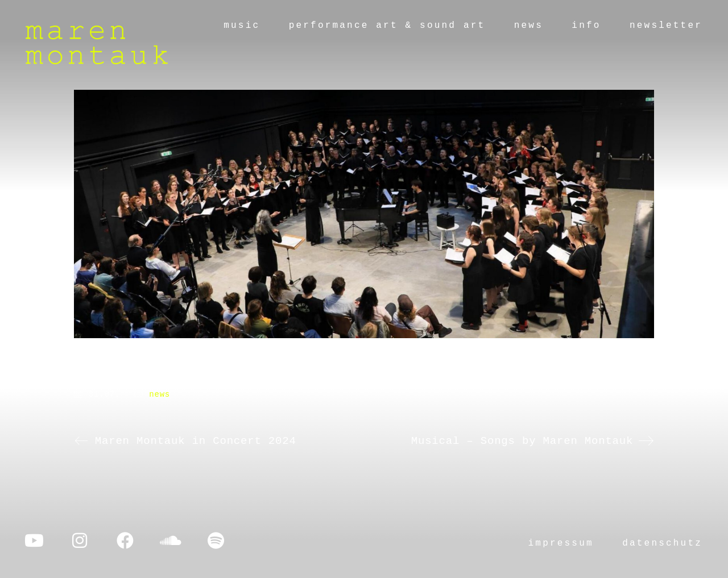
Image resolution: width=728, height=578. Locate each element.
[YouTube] (34, 540)
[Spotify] (216, 540)
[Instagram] (80, 540)
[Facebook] (125, 540)
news (160, 394)
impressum (561, 543)
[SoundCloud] (171, 540)
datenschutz (662, 543)
